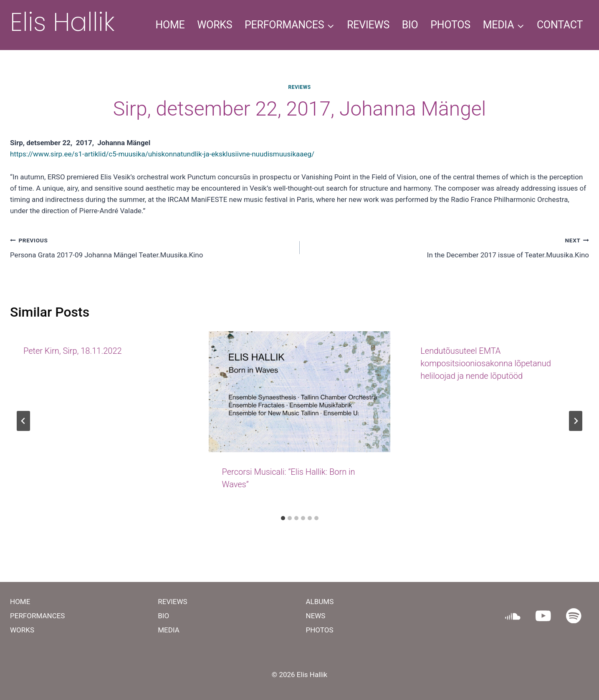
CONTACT (560, 25)
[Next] (576, 421)
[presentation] (300, 392)
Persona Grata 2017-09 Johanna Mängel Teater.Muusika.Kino (151, 247)
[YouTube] (543, 616)
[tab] (283, 518)
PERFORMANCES (37, 616)
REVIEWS (368, 25)
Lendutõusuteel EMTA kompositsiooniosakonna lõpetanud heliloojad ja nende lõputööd (486, 363)
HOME (170, 25)
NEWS (316, 616)
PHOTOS (450, 25)
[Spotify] (574, 616)
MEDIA (169, 630)
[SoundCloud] (513, 616)
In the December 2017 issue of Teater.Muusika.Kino (448, 247)
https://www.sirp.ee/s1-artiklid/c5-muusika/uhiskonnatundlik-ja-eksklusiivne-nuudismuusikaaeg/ (162, 154)
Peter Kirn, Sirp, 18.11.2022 (73, 351)
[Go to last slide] (23, 421)
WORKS (215, 25)
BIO (410, 25)
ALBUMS (320, 602)
